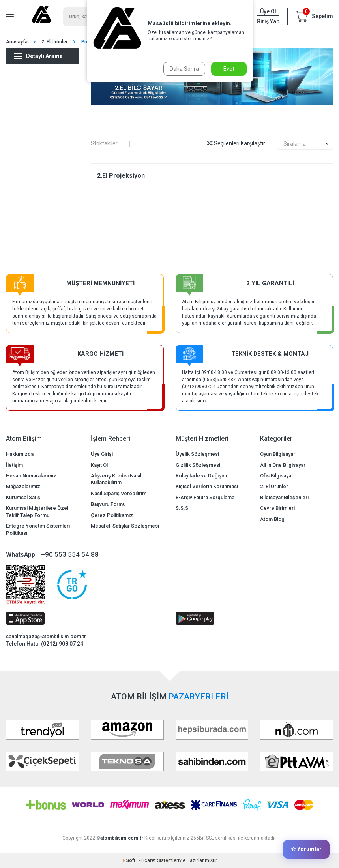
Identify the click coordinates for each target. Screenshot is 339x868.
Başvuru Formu (108, 504)
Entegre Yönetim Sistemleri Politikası (38, 529)
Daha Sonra (184, 69)
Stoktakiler (110, 143)
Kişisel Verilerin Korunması (207, 486)
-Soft (129, 860)
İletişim (14, 465)
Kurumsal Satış (23, 497)
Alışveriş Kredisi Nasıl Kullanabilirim (116, 479)
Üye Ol (268, 11)
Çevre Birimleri (277, 508)
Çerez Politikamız (112, 515)
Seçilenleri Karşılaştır (236, 143)
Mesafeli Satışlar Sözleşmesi (125, 526)
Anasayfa (17, 42)
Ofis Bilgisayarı (277, 476)
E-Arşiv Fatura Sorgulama (205, 497)
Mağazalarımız (23, 486)
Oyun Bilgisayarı (278, 454)
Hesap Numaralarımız (31, 476)
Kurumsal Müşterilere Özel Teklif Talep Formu (37, 511)
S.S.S (182, 508)
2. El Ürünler (54, 42)
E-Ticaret (146, 860)
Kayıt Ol (99, 465)
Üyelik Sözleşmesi (197, 454)
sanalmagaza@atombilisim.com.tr (46, 636)
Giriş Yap (268, 21)
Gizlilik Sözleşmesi (198, 465)
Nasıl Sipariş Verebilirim (119, 493)
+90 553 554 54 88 (70, 554)
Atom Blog (272, 519)
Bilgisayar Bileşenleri (284, 497)
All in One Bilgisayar (283, 465)
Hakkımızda (20, 454)
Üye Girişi (102, 454)
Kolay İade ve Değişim (201, 476)
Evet (229, 69)
